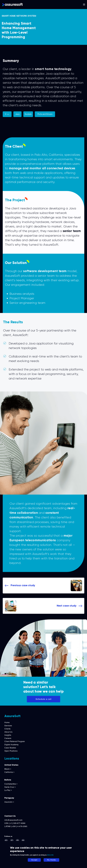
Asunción (9, 802)
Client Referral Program (15, 741)
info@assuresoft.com (13, 820)
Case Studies (10, 748)
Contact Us (10, 816)
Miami (8, 769)
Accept (34, 860)
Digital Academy (11, 745)
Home (7, 722)
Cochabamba (11, 784)
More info (50, 855)
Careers (8, 738)
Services (8, 726)
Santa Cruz (10, 787)
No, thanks (51, 860)
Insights (8, 735)
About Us (8, 732)
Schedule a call (44, 699)
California (9, 772)
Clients (7, 729)
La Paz (8, 790)
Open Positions (11, 751)
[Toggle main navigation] (84, 5)
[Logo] (12, 5)
